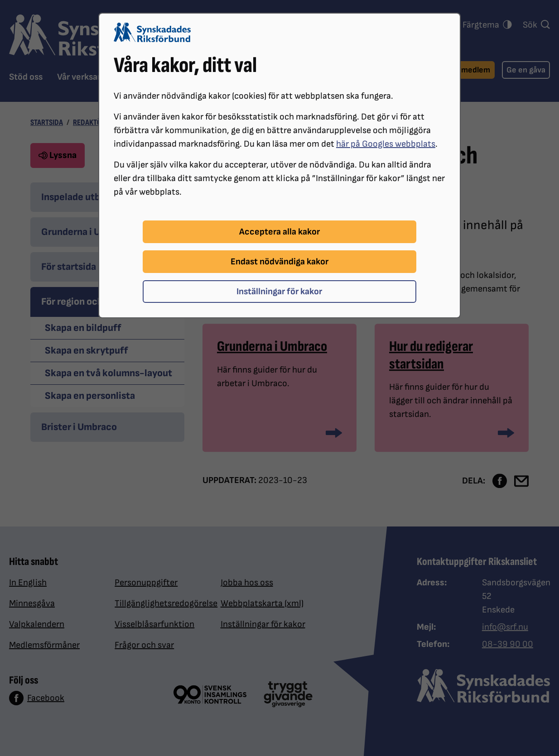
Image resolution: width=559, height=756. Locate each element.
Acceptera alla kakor (279, 232)
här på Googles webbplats (386, 144)
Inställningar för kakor (279, 292)
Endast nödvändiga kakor (279, 262)
